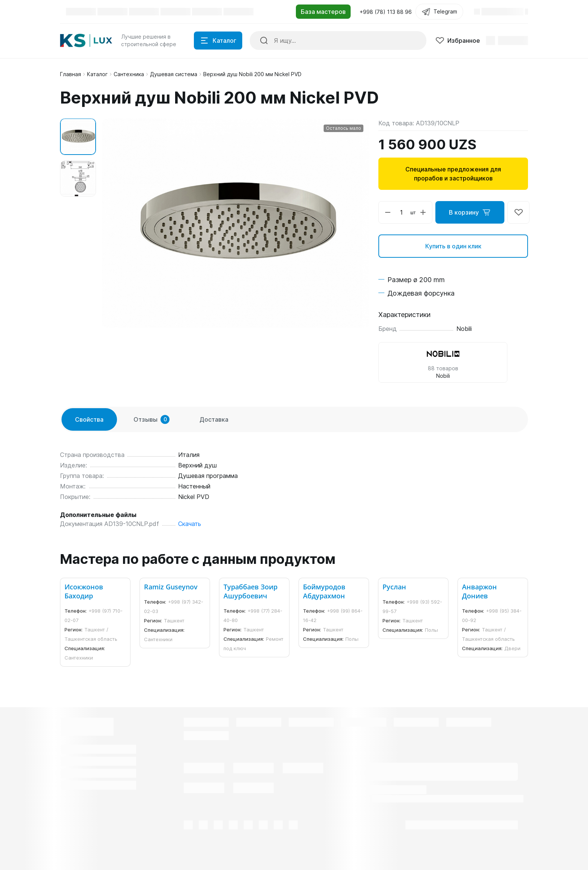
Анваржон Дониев (479, 591)
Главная (70, 74)
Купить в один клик (453, 246)
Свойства (89, 419)
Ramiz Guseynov (171, 587)
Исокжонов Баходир (84, 591)
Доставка (214, 419)
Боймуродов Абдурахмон (324, 591)
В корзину (470, 212)
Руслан (394, 587)
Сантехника (129, 74)
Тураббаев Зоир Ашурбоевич (250, 591)
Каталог (97, 74)
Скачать (190, 524)
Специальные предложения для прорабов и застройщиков (453, 174)
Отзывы (151, 419)
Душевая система (174, 74)
